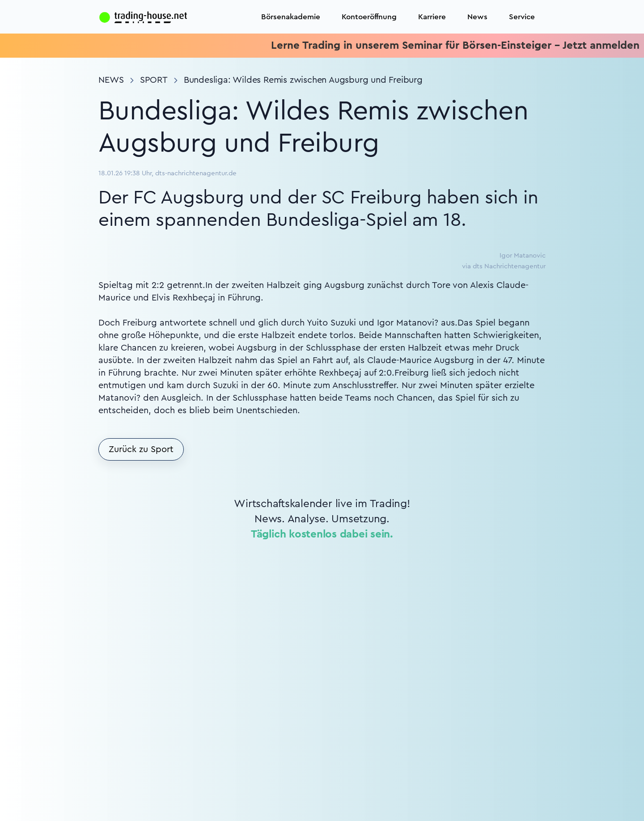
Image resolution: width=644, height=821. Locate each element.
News (477, 17)
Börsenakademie (291, 17)
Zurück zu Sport (141, 449)
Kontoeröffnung (369, 17)
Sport (154, 80)
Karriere (432, 17)
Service (522, 17)
